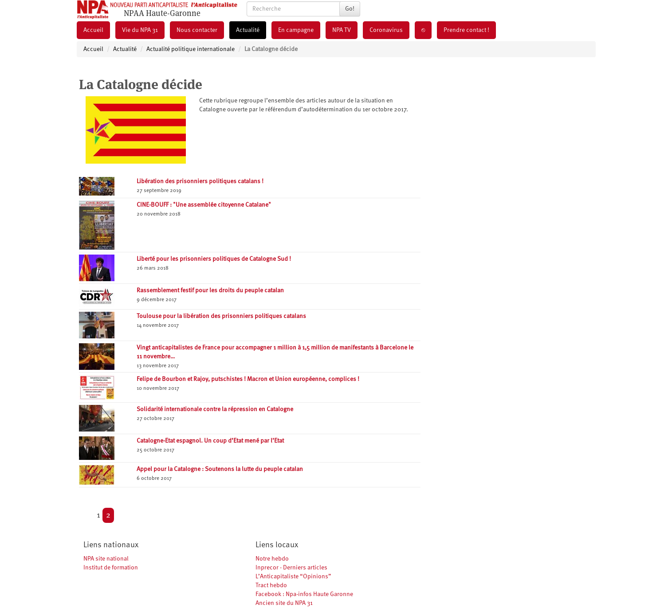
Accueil (93, 30)
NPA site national (106, 559)
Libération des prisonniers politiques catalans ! (200, 181)
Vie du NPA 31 (140, 30)
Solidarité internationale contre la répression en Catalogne (215, 409)
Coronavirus (386, 30)
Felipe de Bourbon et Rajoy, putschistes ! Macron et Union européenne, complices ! (248, 379)
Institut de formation (111, 568)
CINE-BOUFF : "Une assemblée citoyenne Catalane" (204, 205)
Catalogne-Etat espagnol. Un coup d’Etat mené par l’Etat (210, 441)
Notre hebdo (272, 559)
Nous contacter (197, 30)
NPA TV (342, 30)
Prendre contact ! (466, 30)
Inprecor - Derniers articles (291, 568)
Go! (350, 9)
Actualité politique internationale (191, 49)
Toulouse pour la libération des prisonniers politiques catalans (221, 316)
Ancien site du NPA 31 (284, 603)
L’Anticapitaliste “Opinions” (293, 577)
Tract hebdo (271, 585)
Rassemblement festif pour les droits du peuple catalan (210, 290)
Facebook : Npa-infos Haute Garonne (304, 594)
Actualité (248, 30)
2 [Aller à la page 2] (108, 515)
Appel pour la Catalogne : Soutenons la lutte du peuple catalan (220, 469)
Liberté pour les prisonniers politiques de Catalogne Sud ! (214, 259)
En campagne (296, 30)
